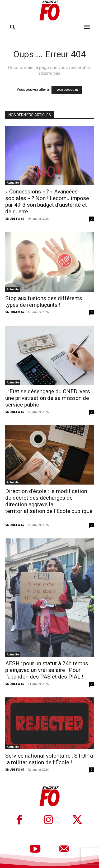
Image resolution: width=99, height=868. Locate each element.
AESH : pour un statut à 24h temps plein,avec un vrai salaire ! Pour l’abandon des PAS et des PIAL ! (47, 670)
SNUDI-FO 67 (15, 219)
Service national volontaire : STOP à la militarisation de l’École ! (49, 759)
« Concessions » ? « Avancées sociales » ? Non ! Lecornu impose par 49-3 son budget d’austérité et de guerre (47, 202)
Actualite (13, 183)
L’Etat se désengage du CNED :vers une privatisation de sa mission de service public (48, 398)
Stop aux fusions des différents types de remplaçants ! (44, 302)
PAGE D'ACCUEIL (67, 90)
